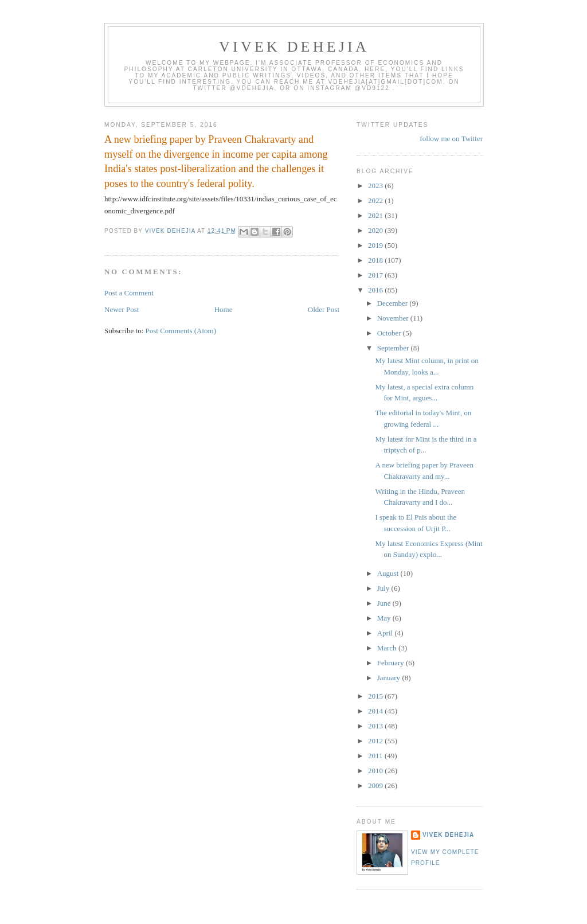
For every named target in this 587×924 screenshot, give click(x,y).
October (390, 333)
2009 (376, 785)
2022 (376, 200)
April (386, 633)
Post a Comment (129, 293)
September (394, 348)
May (385, 618)
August (389, 573)
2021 (376, 215)
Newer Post (122, 309)
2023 (376, 186)
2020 (376, 230)
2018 (376, 260)
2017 (376, 275)
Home (224, 309)
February (392, 663)
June (385, 603)
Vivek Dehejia (448, 835)
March (388, 648)
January (390, 678)
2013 (376, 726)
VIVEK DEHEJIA (294, 47)
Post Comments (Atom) (181, 331)
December (394, 303)
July (384, 588)
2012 (376, 741)
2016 (376, 290)
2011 (376, 756)
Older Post (324, 309)
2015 (376, 696)
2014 (376, 711)
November (394, 318)
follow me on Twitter (451, 139)
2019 (376, 245)
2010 (376, 771)
